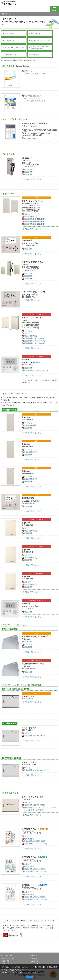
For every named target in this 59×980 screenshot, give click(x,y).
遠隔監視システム (10, 55)
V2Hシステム (35, 33)
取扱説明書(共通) (30, 217)
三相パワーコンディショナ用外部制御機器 (40, 47)
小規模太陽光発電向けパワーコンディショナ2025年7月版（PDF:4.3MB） (35, 98)
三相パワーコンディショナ (14, 47)
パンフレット (29, 169)
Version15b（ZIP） (31, 138)
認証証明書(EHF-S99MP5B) (34, 343)
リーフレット (29, 274)
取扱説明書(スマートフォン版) (35, 844)
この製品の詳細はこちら (31, 179)
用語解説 (34, 955)
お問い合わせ (35, 961)
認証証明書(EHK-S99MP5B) (35, 224)
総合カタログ (9, 33)
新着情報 (34, 958)
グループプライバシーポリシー (16, 973)
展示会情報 (5, 961)
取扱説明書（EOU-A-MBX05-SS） (37, 770)
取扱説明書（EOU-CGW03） (35, 805)
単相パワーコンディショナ (40, 40)
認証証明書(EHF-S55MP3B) (34, 338)
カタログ (27, 333)
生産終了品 (34, 55)
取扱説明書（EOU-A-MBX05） (36, 736)
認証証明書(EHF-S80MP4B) (34, 341)
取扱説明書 (28, 174)
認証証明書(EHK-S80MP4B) (35, 221)
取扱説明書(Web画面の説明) (35, 841)
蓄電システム (9, 40)
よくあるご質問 (7, 955)
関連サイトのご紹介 (8, 958)
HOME (3, 14)
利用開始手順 (29, 839)
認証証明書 (28, 172)
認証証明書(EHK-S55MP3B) (35, 219)
